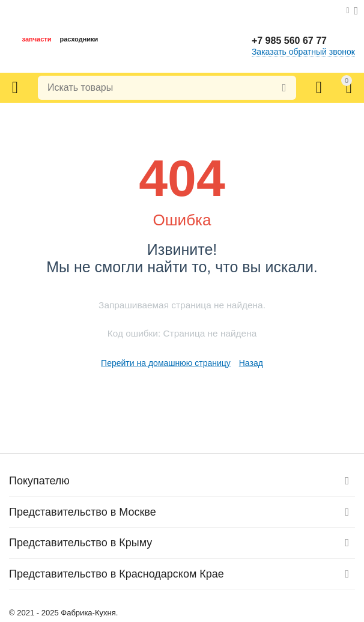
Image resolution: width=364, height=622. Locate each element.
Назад (251, 363)
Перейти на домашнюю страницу (166, 363)
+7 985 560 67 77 (289, 41)
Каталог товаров (15, 88)
